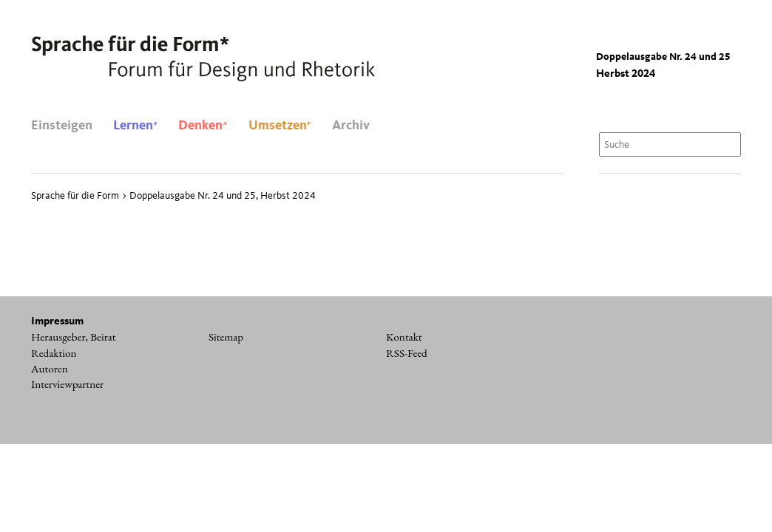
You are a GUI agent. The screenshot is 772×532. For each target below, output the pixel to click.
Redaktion (54, 353)
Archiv (351, 126)
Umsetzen (280, 126)
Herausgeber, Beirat (74, 337)
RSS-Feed (407, 353)
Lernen (135, 126)
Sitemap (226, 337)
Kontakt (404, 337)
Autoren (50, 369)
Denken (203, 126)
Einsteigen (62, 126)
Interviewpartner (67, 384)
